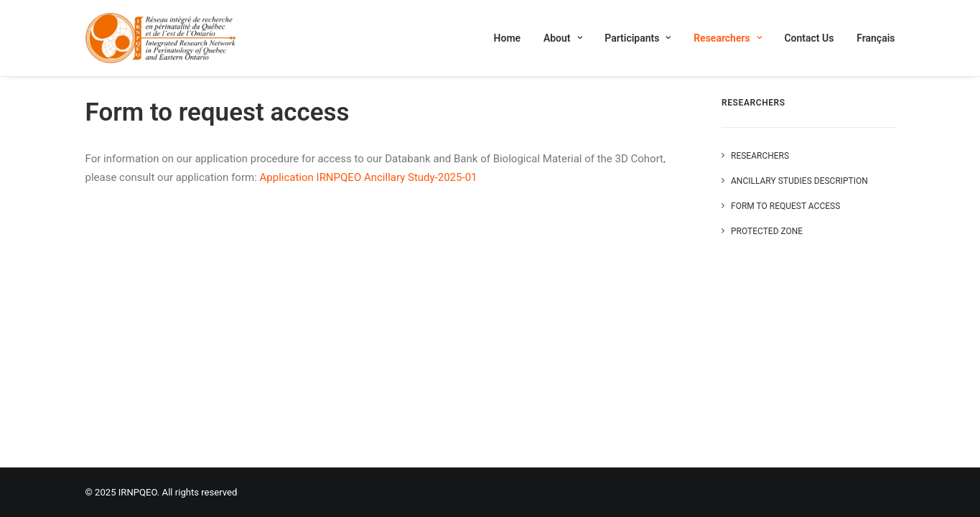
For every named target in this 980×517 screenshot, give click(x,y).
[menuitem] (513, 38)
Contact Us (809, 38)
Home (508, 38)
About (563, 38)
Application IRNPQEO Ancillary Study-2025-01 (369, 177)
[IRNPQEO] (161, 38)
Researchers (727, 38)
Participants (638, 38)
